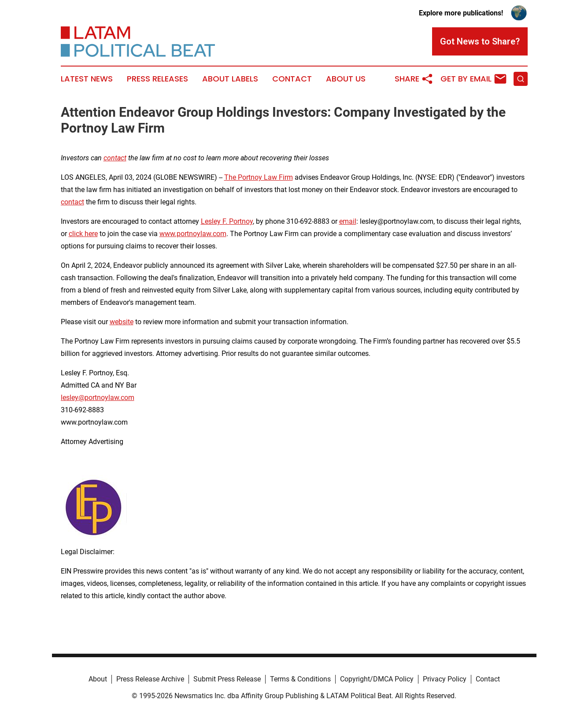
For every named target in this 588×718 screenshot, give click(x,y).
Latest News (87, 79)
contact (72, 202)
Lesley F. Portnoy (227, 221)
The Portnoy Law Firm (259, 177)
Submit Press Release (227, 679)
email (348, 221)
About (98, 679)
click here (83, 234)
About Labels (230, 79)
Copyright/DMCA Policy (377, 679)
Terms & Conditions (300, 679)
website (122, 322)
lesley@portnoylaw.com (98, 398)
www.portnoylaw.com (193, 234)
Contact (292, 79)
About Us (346, 79)
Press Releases (157, 79)
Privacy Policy (445, 679)
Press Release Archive (150, 679)
